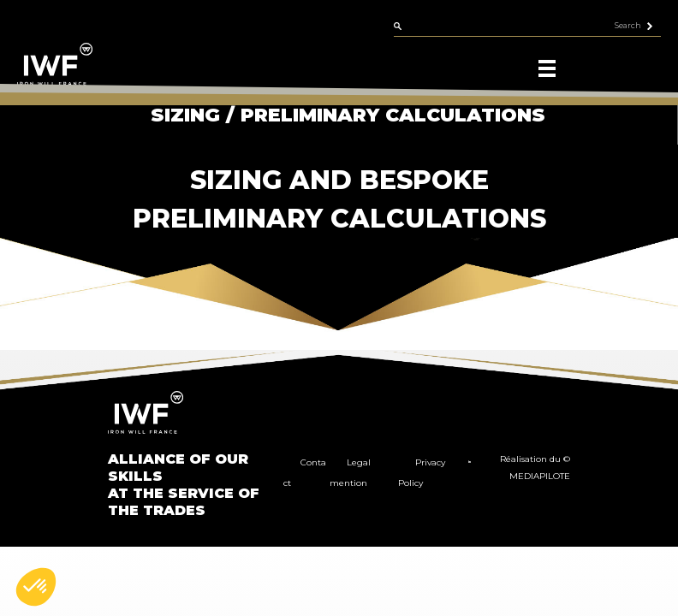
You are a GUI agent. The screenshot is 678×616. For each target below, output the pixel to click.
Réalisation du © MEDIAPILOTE (535, 468)
